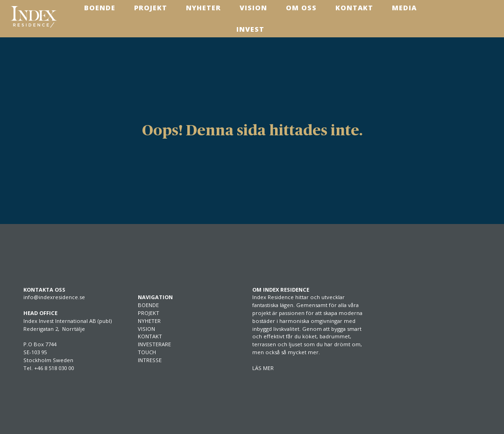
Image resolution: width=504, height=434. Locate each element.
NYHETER (149, 321)
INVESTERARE (154, 344)
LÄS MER (263, 368)
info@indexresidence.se (54, 297)
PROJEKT (149, 313)
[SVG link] (34, 17)
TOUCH (147, 352)
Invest (250, 29)
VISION (146, 329)
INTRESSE (150, 360)
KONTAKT (150, 336)
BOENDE (148, 305)
